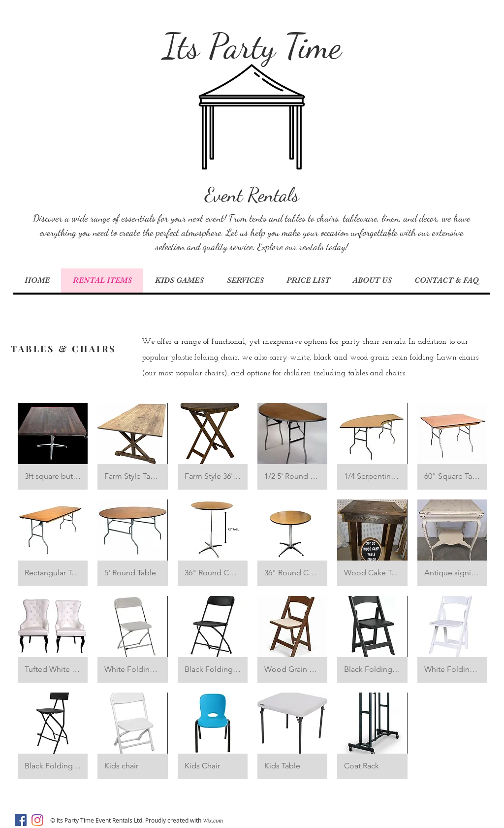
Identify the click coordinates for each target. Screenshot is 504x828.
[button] (53, 446)
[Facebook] (21, 820)
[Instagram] (37, 820)
